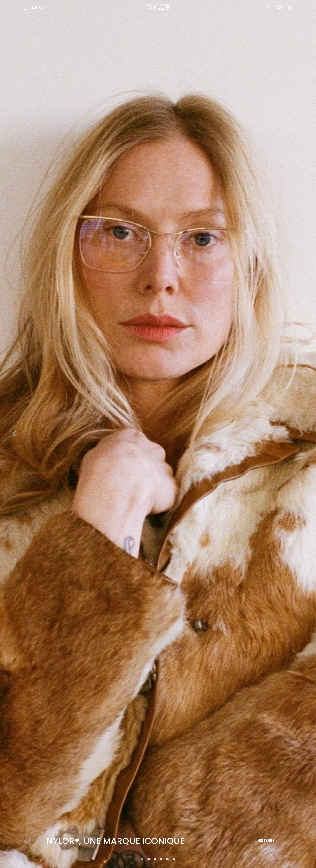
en (269, 8)
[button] (142, 859)
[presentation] (15, 434)
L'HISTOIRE (265, 840)
